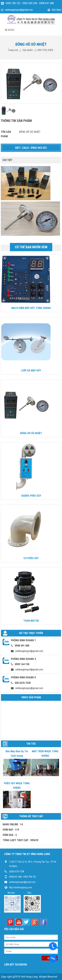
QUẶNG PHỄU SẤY (31, 496)
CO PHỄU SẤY (31, 558)
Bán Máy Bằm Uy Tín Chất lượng (17, 754)
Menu (10, 30)
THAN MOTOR (31, 621)
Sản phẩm (28, 50)
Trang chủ (13, 50)
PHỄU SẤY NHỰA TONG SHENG (17, 786)
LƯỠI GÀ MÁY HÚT (31, 371)
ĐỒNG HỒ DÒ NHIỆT (31, 433)
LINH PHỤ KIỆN (45, 50)
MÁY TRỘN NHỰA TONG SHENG (45, 754)
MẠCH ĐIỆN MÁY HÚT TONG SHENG (31, 308)
